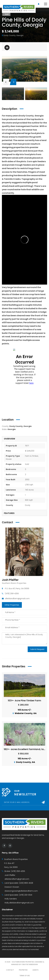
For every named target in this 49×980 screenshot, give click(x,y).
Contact (10, 970)
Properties (23, 970)
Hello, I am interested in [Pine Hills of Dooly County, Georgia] (24, 638)
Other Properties (12, 605)
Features (9, 513)
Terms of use (25, 976)
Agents (35, 970)
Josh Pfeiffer (10, 580)
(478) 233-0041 (26, 895)
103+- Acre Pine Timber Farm (24, 700)
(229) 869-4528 (26, 883)
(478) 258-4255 (18, 871)
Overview (10, 439)
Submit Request (37, 649)
